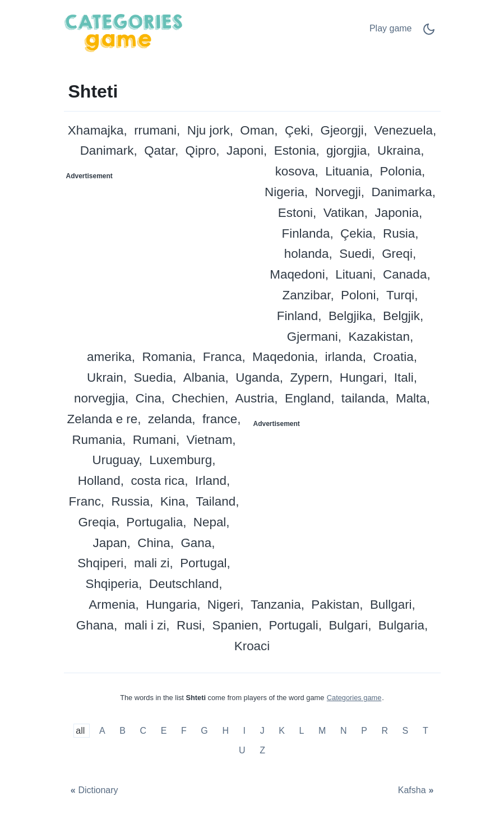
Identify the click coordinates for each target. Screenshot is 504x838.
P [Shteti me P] (364, 731)
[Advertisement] (159, 255)
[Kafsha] (417, 790)
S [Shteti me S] (406, 731)
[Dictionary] (93, 790)
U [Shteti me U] (242, 750)
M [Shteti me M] (322, 731)
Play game (391, 28)
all (81, 731)
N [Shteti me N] (344, 731)
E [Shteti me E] (164, 731)
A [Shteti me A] (102, 731)
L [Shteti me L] (302, 731)
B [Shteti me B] (122, 731)
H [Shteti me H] (225, 731)
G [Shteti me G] (204, 731)
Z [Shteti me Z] (262, 750)
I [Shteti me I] (244, 731)
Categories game (354, 698)
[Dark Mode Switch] (429, 33)
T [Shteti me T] (426, 731)
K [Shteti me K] (282, 731)
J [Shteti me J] (262, 731)
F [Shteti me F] (184, 731)
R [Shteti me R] (385, 731)
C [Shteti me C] (144, 731)
